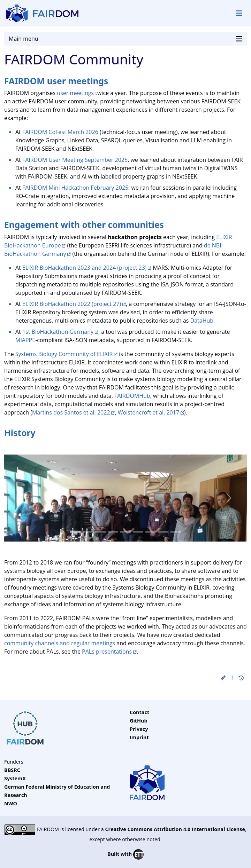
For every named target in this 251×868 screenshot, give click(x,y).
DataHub (202, 321)
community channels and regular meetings (60, 643)
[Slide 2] (100, 532)
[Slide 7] (163, 532)
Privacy (139, 729)
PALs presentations (107, 652)
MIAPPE (25, 340)
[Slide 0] (75, 532)
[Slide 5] (138, 532)
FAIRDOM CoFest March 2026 (60, 132)
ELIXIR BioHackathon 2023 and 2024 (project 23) (85, 268)
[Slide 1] (88, 532)
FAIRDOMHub (132, 396)
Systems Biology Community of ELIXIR (64, 354)
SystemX (15, 778)
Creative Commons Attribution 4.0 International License (175, 829)
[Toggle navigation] (239, 13)
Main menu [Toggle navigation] (125, 39)
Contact (139, 712)
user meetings (75, 93)
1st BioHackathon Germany (58, 332)
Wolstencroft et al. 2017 (149, 412)
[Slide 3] (113, 532)
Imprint (139, 737)
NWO (11, 803)
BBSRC (12, 770)
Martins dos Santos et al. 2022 (71, 412)
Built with (125, 854)
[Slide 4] (125, 532)
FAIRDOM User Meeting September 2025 (75, 160)
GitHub (139, 721)
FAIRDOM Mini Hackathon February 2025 (75, 188)
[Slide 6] (151, 532)
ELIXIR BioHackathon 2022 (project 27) (72, 304)
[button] (223, 678)
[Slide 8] (176, 532)
